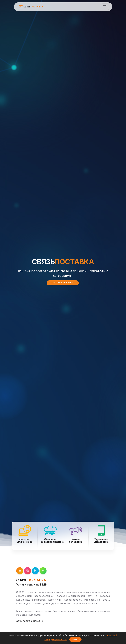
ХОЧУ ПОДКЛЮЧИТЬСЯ (63, 283)
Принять (75, 639)
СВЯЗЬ (31, 7)
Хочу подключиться (30, 621)
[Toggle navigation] (105, 7)
